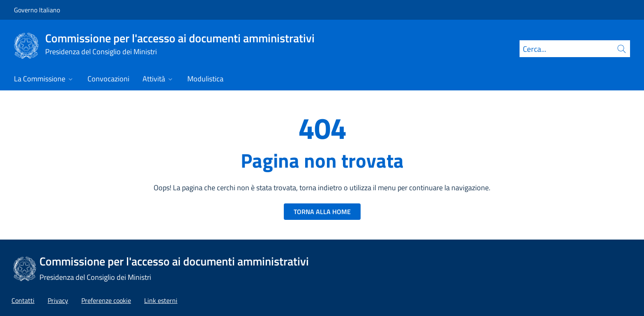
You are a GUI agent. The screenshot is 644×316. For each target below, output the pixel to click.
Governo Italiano (37, 10)
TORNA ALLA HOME (322, 212)
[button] (106, 300)
